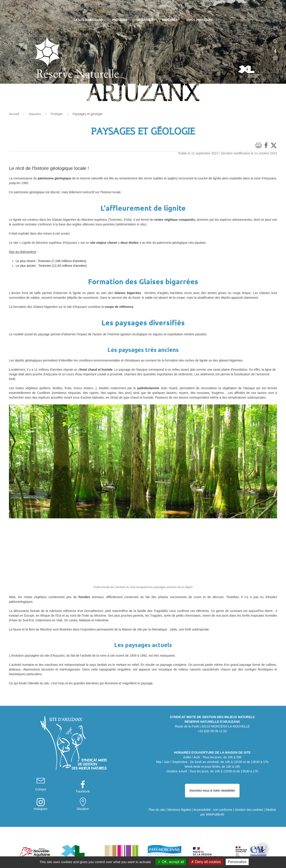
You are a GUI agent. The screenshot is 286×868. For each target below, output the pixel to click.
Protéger (57, 114)
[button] (275, 41)
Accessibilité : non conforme (213, 794)
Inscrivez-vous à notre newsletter (212, 780)
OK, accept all (171, 862)
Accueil (14, 114)
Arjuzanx (35, 114)
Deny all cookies (206, 862)
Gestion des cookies (249, 794)
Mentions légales (179, 794)
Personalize (237, 862)
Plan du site (157, 794)
